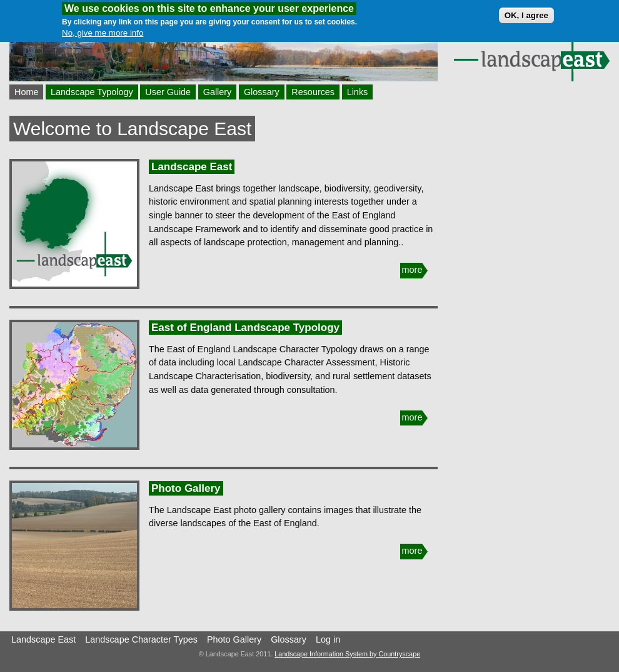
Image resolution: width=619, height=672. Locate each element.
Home (26, 92)
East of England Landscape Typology (245, 328)
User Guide (168, 92)
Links (358, 92)
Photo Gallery (186, 488)
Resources (313, 92)
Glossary (262, 92)
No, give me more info (103, 30)
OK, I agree (526, 12)
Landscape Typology (92, 92)
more (412, 270)
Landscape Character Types (141, 639)
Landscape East (192, 167)
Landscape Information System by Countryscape (347, 654)
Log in (328, 639)
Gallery (218, 92)
